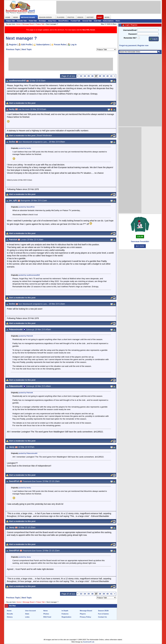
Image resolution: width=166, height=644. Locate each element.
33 (81, 76)
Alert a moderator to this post (22, 103)
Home (18, 24)
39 (104, 76)
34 (85, 76)
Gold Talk (97, 21)
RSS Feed (47, 617)
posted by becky (25, 148)
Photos (46, 614)
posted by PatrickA (26, 336)
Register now (143, 46)
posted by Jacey (25, 557)
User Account (30, 611)
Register (13, 45)
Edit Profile (27, 45)
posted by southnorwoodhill (29, 275)
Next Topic (27, 49)
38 (100, 76)
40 (107, 76)
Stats (27, 614)
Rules (118, 21)
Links (27, 617)
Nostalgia (42, 21)
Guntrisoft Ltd (89, 642)
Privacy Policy (85, 617)
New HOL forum (89, 30)
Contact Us (102, 617)
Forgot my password (128, 46)
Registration (66, 617)
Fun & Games (103, 614)
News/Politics (64, 21)
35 (89, 76)
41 (111, 76)
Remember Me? (130, 38)
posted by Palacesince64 (28, 453)
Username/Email (130, 30)
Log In (74, 45)
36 (92, 76)
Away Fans (52, 21)
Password (132, 34)
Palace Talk (11, 21)
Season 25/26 (103, 611)
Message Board (28, 24)
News (46, 611)
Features (65, 614)
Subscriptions (108, 21)
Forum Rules (60, 45)
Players (83, 614)
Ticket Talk (33, 21)
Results (10, 614)
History (10, 617)
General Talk (87, 21)
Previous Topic (13, 49)
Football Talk (75, 21)
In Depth (65, 611)
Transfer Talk (22, 21)
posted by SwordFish (27, 207)
